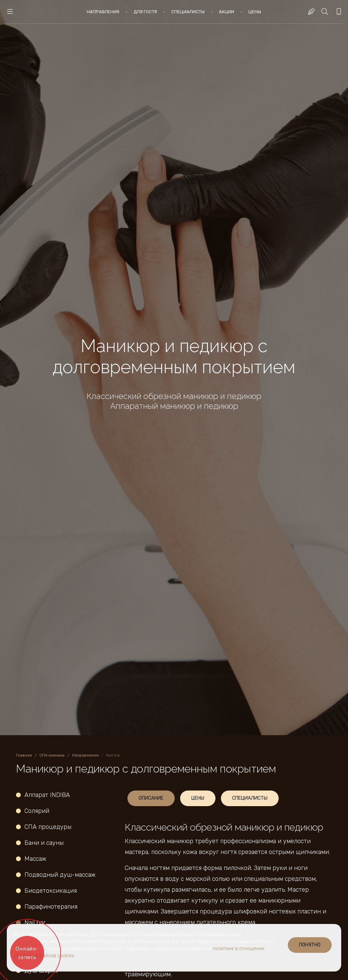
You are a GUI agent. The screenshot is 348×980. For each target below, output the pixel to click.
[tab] (151, 798)
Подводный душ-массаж (61, 875)
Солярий (37, 811)
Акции (227, 12)
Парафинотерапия (51, 907)
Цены (255, 12)
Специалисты (188, 12)
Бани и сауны (44, 843)
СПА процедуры (48, 827)
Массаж (35, 859)
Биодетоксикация (51, 891)
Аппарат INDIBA (47, 795)
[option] (174, 368)
